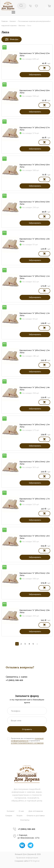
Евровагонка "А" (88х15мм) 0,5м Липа (35, 54)
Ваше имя (16, 721)
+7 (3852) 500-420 (26, 829)
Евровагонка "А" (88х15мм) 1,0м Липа (35, 240)
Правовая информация (27, 858)
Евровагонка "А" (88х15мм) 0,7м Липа (35, 129)
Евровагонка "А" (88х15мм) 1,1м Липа (35, 277)
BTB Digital (34, 861)
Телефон (15, 711)
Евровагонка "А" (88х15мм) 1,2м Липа (35, 314)
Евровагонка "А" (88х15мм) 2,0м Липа (35, 611)
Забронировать (35, 75)
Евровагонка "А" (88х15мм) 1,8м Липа (35, 537)
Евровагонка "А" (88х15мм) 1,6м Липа (35, 463)
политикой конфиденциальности (27, 740)
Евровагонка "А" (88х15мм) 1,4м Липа (35, 388)
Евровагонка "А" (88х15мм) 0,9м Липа (35, 203)
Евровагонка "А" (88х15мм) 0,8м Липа (35, 166)
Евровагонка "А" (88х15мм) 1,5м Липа (35, 426)
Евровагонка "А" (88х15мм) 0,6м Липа (35, 91)
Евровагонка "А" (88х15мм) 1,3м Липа (35, 351)
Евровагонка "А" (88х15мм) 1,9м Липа (35, 574)
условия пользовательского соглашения (27, 743)
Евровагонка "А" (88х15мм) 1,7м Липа (35, 500)
